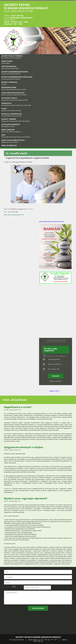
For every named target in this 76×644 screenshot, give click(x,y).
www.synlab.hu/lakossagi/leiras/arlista (51, 221)
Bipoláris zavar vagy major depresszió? (26, 498)
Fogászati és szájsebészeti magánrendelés (28, 158)
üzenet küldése (38, 608)
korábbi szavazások (56, 381)
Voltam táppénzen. (54, 359)
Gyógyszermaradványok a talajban (24, 447)
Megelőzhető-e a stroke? (18, 407)
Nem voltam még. (54, 369)
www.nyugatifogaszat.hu (16, 215)
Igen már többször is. (55, 364)
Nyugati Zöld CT (55, 391)
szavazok (56, 376)
